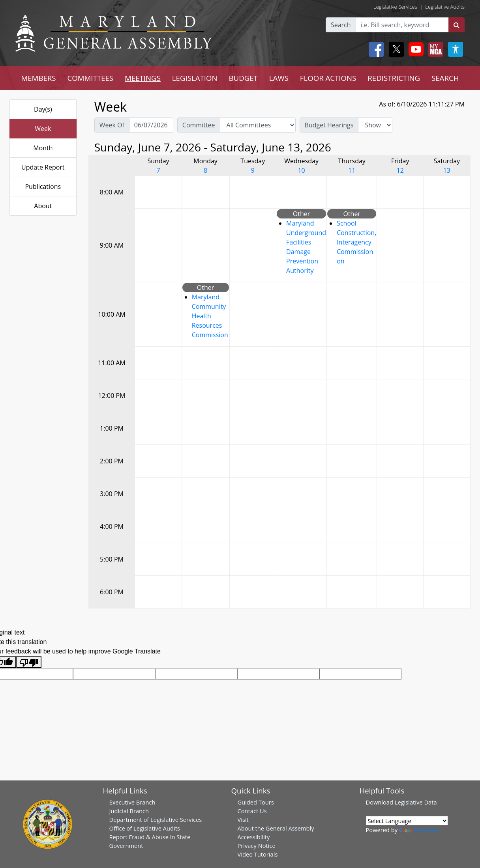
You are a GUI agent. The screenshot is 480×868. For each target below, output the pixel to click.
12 (400, 170)
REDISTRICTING (394, 78)
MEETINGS (143, 78)
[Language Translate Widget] (407, 821)
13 (447, 170)
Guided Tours (256, 802)
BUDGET (243, 78)
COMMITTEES (91, 78)
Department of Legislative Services (156, 819)
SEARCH (445, 78)
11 (352, 170)
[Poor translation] (29, 662)
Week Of (112, 125)
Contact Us (252, 811)
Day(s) (43, 109)
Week (43, 129)
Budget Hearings (329, 125)
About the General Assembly (276, 828)
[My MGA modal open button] (434, 49)
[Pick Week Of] (151, 125)
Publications (43, 187)
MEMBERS (38, 78)
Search (341, 25)
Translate (419, 830)
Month (43, 148)
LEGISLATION (195, 78)
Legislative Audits (445, 7)
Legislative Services (395, 7)
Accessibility (254, 837)
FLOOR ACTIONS (328, 78)
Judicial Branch (129, 811)
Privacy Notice (257, 846)
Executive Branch (132, 802)
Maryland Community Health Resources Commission (210, 316)
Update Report (43, 167)
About (43, 206)
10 (301, 170)
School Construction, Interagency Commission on (356, 242)
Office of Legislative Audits (145, 828)
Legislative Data (416, 802)
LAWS (279, 78)
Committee (199, 125)
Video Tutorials (258, 854)
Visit (243, 819)
